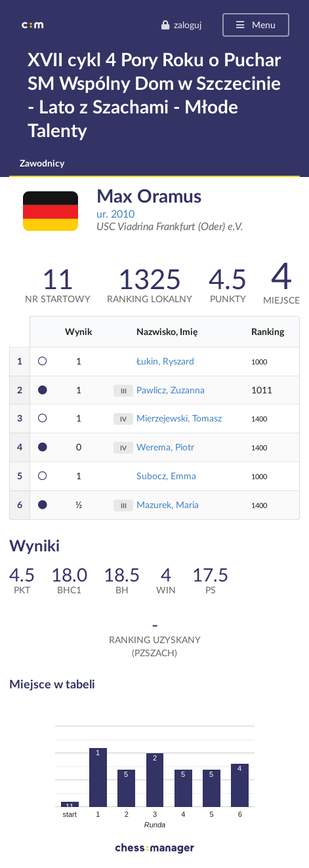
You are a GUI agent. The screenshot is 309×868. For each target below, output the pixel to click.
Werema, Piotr (165, 447)
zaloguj (181, 25)
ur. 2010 (115, 213)
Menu (255, 25)
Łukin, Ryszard (165, 361)
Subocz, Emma (166, 476)
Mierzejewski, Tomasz (179, 418)
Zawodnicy (42, 163)
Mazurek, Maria (168, 504)
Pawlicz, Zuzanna (171, 390)
